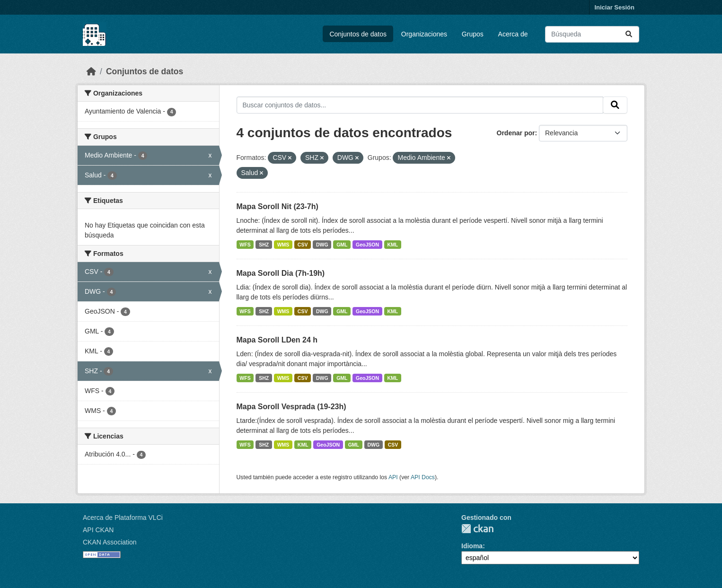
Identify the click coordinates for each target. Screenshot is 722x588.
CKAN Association (110, 542)
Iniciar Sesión (614, 7)
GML (342, 245)
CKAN (477, 529)
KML (393, 245)
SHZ (264, 245)
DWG (322, 245)
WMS (283, 245)
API (393, 477)
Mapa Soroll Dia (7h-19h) (281, 273)
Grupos (473, 34)
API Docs (423, 477)
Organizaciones (424, 34)
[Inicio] (91, 71)
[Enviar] (629, 34)
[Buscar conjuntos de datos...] (592, 34)
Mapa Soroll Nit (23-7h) (277, 206)
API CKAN (98, 530)
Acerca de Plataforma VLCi (123, 518)
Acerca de (513, 34)
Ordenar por (516, 133)
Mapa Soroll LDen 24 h (277, 340)
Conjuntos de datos (358, 34)
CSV (303, 245)
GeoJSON (367, 245)
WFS (245, 245)
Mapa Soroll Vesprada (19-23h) (291, 407)
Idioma (472, 546)
